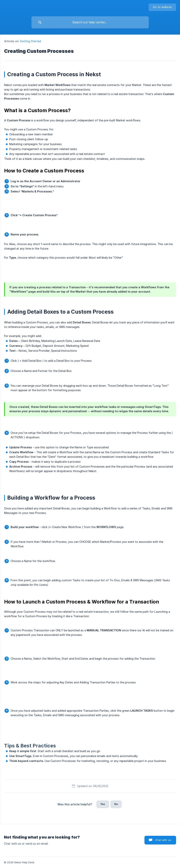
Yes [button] (103, 804)
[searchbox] (90, 22)
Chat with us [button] (163, 840)
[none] (162, 7)
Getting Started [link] (30, 41)
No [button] (116, 804)
